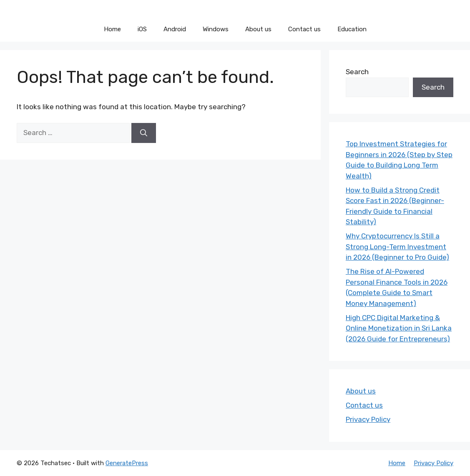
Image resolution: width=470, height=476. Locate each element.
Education (352, 29)
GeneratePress (127, 463)
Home (112, 29)
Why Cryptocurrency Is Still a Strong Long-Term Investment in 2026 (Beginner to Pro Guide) (397, 247)
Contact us (304, 29)
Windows (216, 29)
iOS (142, 29)
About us (258, 29)
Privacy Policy (368, 419)
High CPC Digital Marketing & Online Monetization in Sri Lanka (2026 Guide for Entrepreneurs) (399, 328)
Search (357, 72)
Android (175, 29)
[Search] (144, 133)
